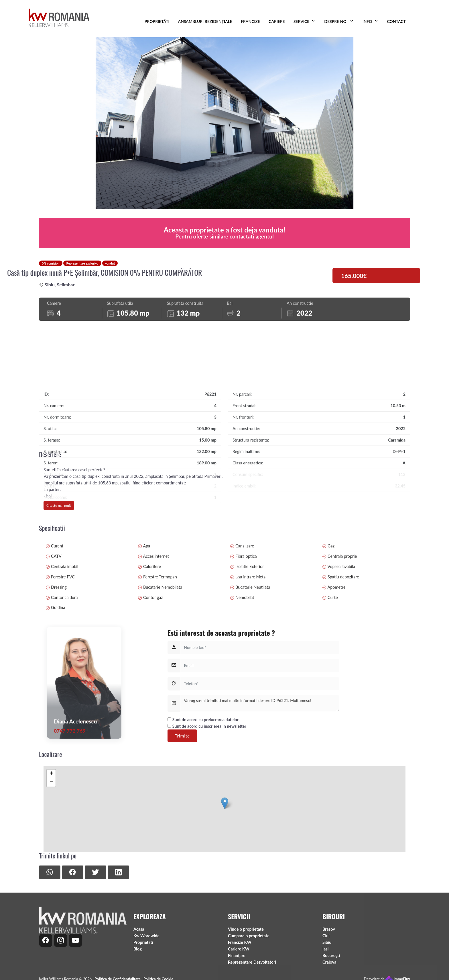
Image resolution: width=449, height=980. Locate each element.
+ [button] (51, 835)
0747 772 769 (70, 803)
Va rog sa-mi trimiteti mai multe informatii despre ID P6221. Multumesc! (260, 775)
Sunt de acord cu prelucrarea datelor (203, 792)
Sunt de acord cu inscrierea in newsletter (207, 798)
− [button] (51, 844)
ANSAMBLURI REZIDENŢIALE (205, 21)
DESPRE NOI (336, 21)
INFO (367, 21)
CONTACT (396, 21)
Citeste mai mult (59, 544)
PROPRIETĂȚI (157, 21)
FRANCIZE (250, 21)
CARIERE (277, 21)
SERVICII (301, 21)
